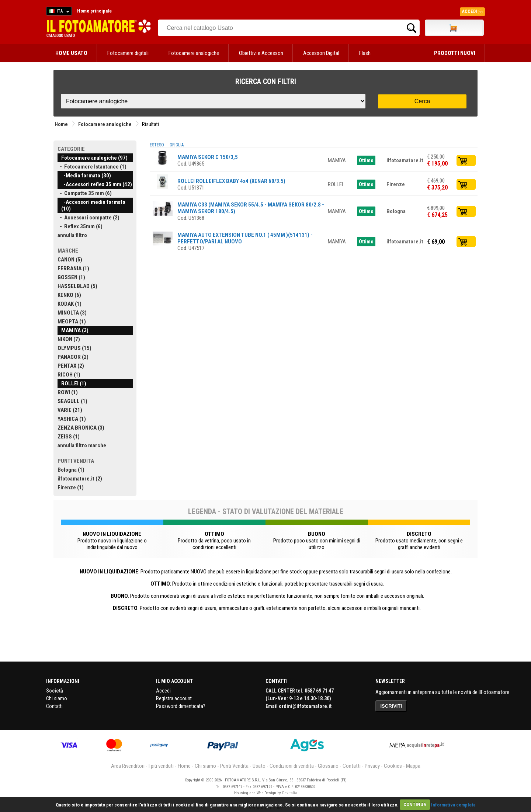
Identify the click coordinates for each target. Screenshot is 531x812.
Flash (365, 53)
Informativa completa (453, 804)
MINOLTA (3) (72, 313)
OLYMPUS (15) (74, 348)
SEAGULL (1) (72, 401)
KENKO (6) (69, 295)
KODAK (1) (70, 304)
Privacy (372, 766)
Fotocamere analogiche (194, 53)
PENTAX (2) (71, 366)
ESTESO (157, 145)
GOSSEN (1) (71, 277)
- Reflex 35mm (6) (80, 226)
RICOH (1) (69, 375)
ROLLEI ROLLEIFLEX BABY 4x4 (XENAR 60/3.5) (231, 181)
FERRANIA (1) (73, 268)
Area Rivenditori (128, 766)
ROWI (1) (68, 392)
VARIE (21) (70, 410)
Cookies (393, 766)
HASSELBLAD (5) (77, 286)
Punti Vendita (234, 766)
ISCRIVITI (391, 706)
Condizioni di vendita (292, 766)
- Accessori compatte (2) (88, 218)
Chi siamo (57, 698)
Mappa (413, 766)
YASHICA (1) (72, 419)
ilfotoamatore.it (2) (80, 479)
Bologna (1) (71, 470)
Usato (259, 766)
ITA (58, 12)
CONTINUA (415, 804)
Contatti (54, 706)
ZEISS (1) (69, 437)
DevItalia (290, 793)
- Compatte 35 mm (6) (85, 193)
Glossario (328, 766)
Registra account (174, 698)
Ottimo (366, 160)
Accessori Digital (321, 53)
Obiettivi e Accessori (261, 53)
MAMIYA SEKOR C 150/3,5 (208, 157)
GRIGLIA (177, 145)
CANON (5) (70, 260)
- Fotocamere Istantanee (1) (92, 167)
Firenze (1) (71, 487)
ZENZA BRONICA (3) (81, 428)
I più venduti (161, 766)
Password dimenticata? (181, 706)
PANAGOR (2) (73, 357)
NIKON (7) (69, 339)
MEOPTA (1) (72, 322)
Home (61, 124)
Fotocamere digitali (128, 53)
